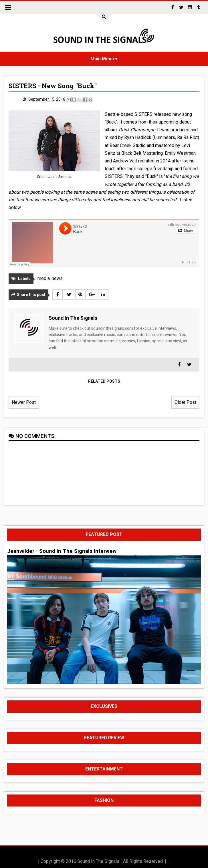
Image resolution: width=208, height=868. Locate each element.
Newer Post (24, 402)
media (44, 278)
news (57, 278)
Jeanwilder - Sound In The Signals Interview (62, 551)
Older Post (185, 402)
